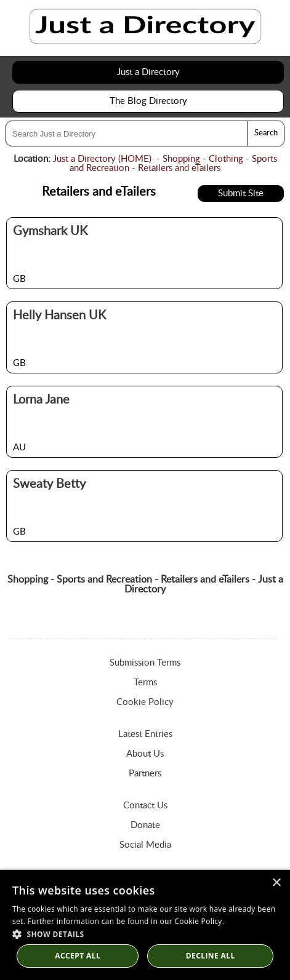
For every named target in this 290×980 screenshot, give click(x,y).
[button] (145, 934)
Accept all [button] (78, 956)
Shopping (181, 159)
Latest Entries (145, 734)
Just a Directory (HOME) (102, 159)
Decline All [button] (211, 956)
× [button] (276, 883)
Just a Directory (148, 72)
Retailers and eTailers (179, 168)
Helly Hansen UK (59, 316)
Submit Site (241, 193)
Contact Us (145, 806)
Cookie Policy (145, 702)
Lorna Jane (41, 400)
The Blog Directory (148, 101)
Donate (145, 825)
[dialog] (145, 925)
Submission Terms (145, 663)
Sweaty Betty (49, 484)
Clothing (226, 159)
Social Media (145, 845)
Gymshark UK (50, 231)
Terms (145, 683)
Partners (145, 774)
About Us (145, 754)
